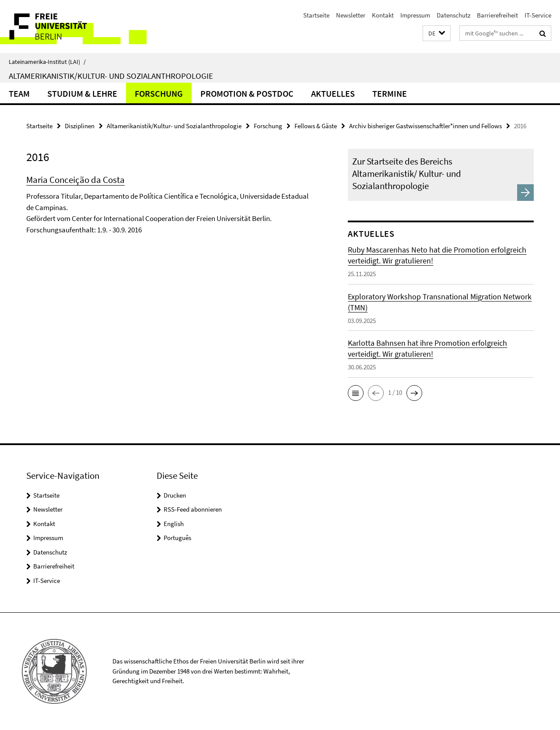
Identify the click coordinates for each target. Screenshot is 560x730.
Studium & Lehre (82, 93)
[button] (437, 33)
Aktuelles (333, 93)
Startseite (316, 15)
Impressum (415, 15)
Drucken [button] (175, 495)
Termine (390, 93)
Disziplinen (80, 126)
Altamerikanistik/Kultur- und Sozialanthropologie (111, 76)
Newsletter (351, 15)
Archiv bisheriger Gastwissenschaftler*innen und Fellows (425, 126)
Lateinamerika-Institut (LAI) (47, 62)
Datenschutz (453, 15)
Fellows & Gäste (316, 126)
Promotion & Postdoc (247, 93)
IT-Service (538, 15)
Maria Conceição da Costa (75, 180)
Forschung (159, 93)
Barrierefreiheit (497, 15)
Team (19, 93)
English (174, 524)
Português (177, 538)
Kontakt (383, 15)
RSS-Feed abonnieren (193, 509)
